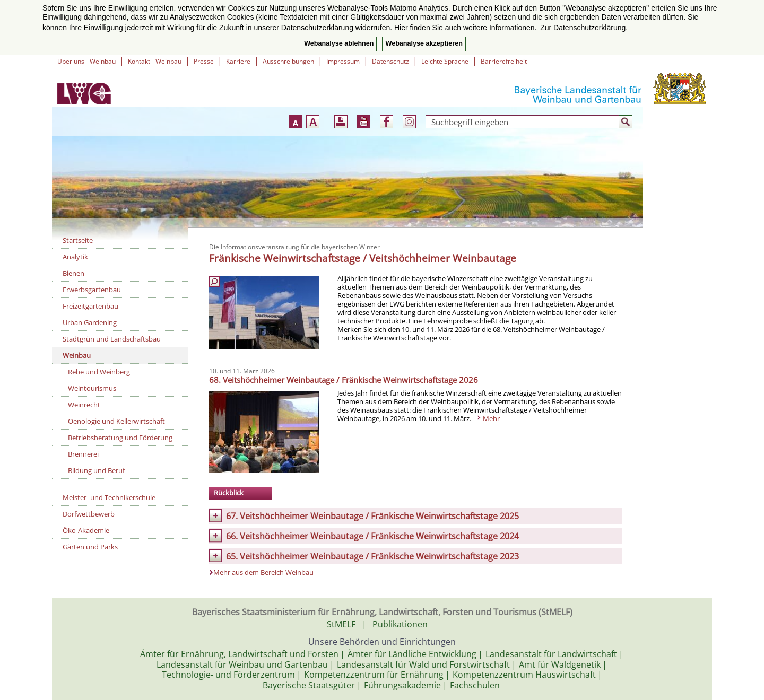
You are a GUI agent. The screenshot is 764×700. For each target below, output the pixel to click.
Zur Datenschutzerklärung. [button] (584, 28)
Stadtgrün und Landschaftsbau (112, 339)
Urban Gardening (90, 322)
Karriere (238, 61)
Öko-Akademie (86, 530)
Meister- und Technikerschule (109, 497)
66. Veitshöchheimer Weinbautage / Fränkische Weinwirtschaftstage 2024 (372, 536)
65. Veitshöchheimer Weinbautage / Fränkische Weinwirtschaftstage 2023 (372, 556)
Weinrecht (84, 405)
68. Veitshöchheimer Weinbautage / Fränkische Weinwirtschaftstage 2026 (344, 380)
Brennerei (83, 454)
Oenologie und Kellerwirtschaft (116, 421)
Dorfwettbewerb (89, 514)
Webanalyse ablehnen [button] (339, 43)
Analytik (75, 257)
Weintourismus (92, 388)
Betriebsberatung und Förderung (120, 437)
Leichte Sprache (445, 61)
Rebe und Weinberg (99, 372)
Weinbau (77, 355)
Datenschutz (390, 61)
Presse (204, 61)
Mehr (491, 418)
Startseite (78, 240)
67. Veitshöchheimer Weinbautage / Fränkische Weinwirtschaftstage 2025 (372, 516)
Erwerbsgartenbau (92, 290)
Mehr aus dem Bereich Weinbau (263, 572)
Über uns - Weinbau (86, 61)
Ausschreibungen (288, 61)
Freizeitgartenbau (90, 306)
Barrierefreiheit (504, 61)
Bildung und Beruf (96, 470)
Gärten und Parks (90, 547)
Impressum (343, 61)
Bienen (73, 273)
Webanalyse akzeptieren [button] (424, 43)
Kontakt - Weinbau (155, 61)
